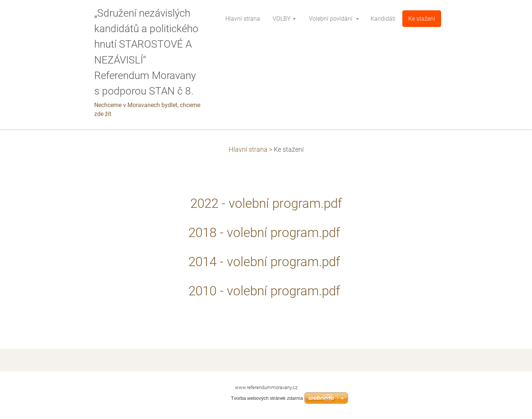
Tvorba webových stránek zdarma (267, 398)
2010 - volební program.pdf (266, 291)
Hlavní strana (248, 150)
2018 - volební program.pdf (266, 233)
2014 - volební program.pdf (266, 262)
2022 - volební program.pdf (266, 203)
